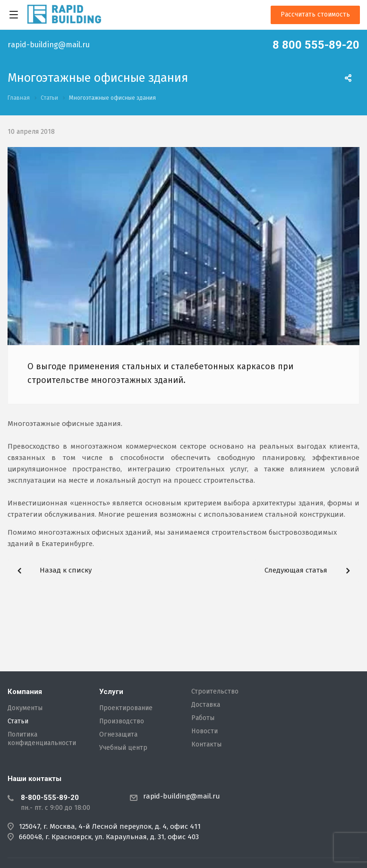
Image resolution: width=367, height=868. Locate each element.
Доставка (206, 705)
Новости (205, 731)
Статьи (18, 721)
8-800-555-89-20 (50, 798)
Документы (25, 708)
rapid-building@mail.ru (49, 45)
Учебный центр (123, 748)
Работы (203, 718)
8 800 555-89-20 (316, 45)
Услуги (111, 692)
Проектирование (126, 708)
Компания (25, 692)
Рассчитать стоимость (315, 15)
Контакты (206, 745)
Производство (122, 721)
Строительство (215, 692)
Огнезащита (118, 735)
